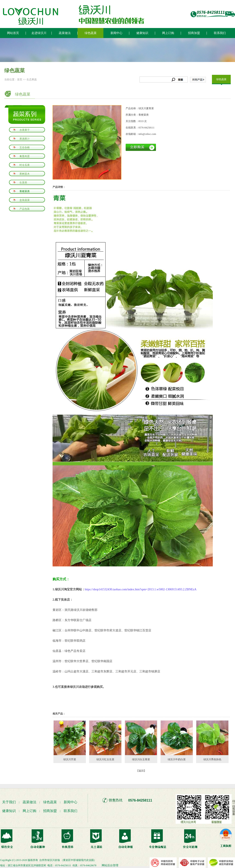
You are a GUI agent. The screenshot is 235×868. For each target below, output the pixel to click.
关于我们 (9, 802)
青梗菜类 (25, 191)
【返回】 (141, 771)
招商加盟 (194, 33)
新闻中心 (116, 33)
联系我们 (220, 33)
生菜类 (23, 183)
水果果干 (25, 130)
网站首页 (13, 33)
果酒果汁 (25, 139)
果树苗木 (25, 174)
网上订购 (168, 33)
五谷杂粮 (25, 147)
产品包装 (25, 209)
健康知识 (142, 33)
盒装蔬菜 (25, 200)
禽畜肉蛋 (25, 156)
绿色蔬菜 (91, 33)
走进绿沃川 (39, 33)
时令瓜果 (25, 165)
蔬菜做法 (65, 33)
